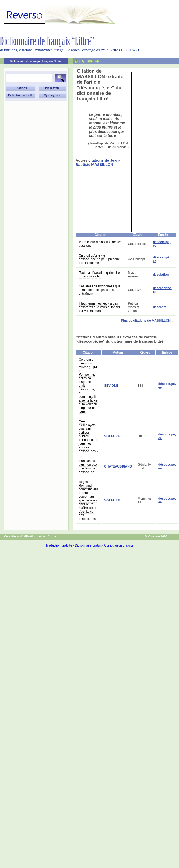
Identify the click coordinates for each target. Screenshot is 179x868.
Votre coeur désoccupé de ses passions (100, 244)
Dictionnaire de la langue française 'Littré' (36, 61)
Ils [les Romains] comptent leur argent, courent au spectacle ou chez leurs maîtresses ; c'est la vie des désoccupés (88, 500)
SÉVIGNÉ (111, 386)
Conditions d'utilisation (20, 536)
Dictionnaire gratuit (88, 545)
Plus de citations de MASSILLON (146, 321)
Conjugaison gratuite (119, 545)
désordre (160, 307)
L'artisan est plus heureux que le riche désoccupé (88, 466)
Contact (53, 536)
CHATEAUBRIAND (118, 466)
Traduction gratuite (59, 545)
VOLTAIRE (112, 436)
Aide (42, 536)
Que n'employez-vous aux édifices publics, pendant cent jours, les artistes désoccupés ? (89, 436)
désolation (161, 275)
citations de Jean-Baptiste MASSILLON (98, 162)
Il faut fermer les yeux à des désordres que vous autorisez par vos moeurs (100, 307)
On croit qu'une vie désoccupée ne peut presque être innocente (99, 259)
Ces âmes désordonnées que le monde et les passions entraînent (100, 290)
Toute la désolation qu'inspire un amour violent (99, 275)
